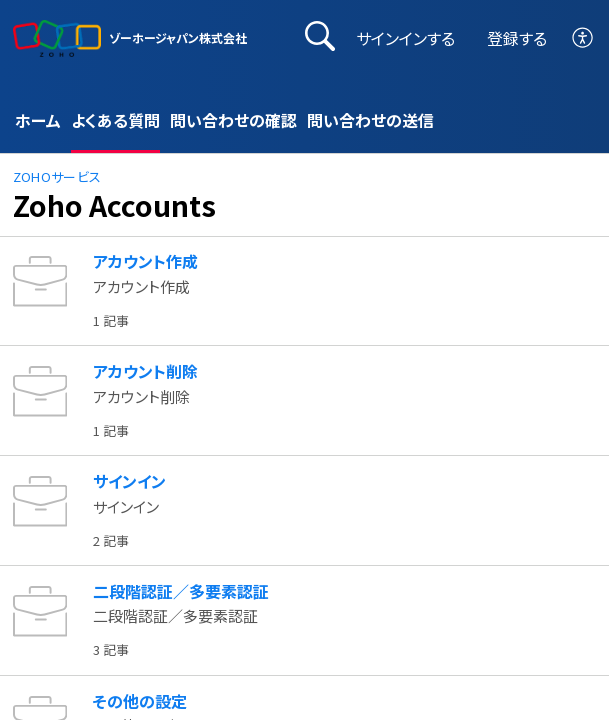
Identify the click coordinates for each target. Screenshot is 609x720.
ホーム (38, 120)
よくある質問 (115, 120)
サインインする (405, 38)
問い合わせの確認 (233, 120)
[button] (583, 38)
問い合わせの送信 (370, 120)
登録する (517, 38)
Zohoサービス (57, 176)
